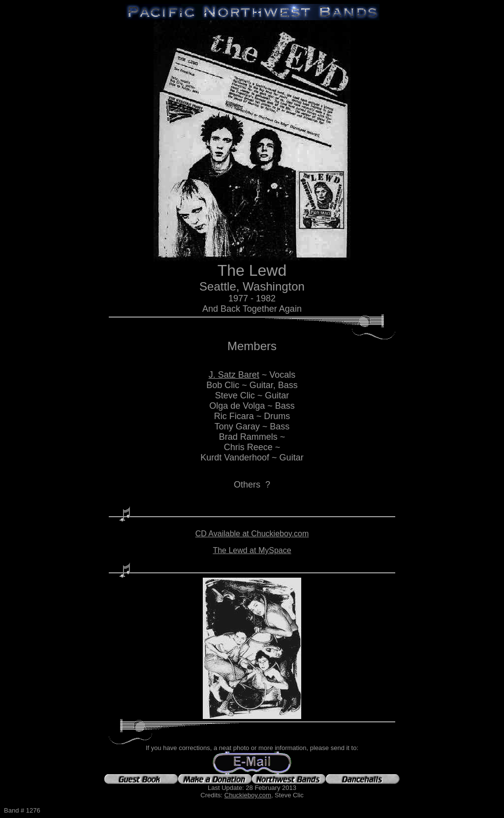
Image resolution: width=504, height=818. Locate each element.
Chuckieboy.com (248, 795)
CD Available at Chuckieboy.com (252, 534)
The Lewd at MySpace (252, 550)
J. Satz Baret (234, 375)
